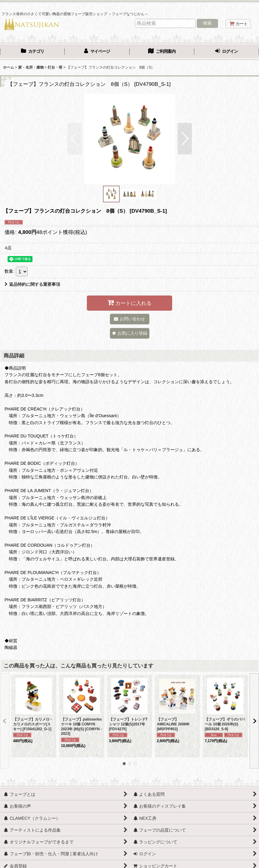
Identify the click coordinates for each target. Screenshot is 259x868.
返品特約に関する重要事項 (32, 284)
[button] (75, 139)
